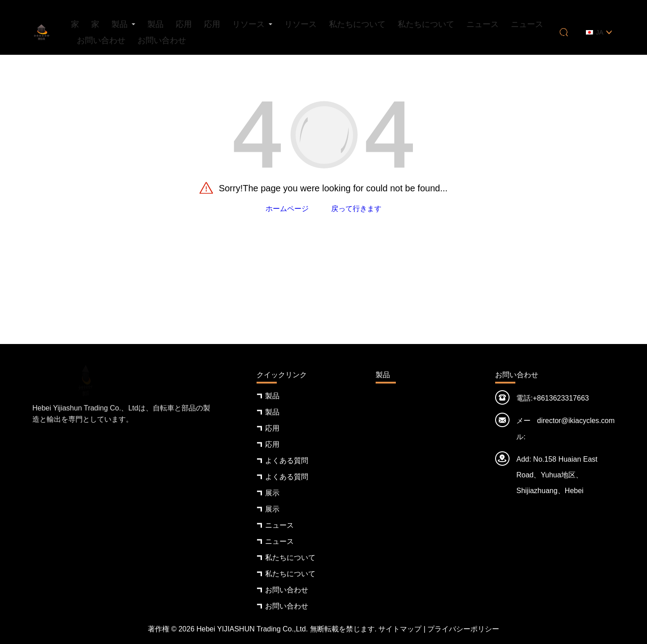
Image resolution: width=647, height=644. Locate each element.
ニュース (483, 24)
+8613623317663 (561, 398)
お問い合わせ (101, 40)
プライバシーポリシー (463, 629)
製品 (120, 24)
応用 (184, 24)
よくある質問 (287, 461)
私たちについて (357, 24)
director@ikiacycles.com (576, 421)
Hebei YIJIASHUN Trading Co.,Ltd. (252, 629)
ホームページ (287, 209)
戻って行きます (356, 209)
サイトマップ (400, 629)
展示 (272, 493)
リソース (248, 24)
